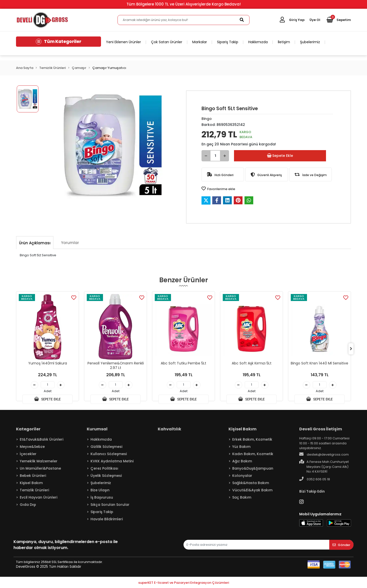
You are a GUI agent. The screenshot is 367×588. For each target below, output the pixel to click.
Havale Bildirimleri (107, 519)
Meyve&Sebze (32, 447)
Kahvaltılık (169, 429)
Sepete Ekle (280, 156)
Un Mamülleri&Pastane (40, 468)
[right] (351, 349)
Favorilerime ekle (218, 189)
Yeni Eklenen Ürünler (123, 42)
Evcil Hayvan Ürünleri (38, 497)
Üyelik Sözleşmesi (106, 476)
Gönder (341, 545)
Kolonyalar (242, 476)
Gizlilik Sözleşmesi (106, 447)
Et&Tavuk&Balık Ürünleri (41, 439)
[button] (339, 20)
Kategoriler (28, 429)
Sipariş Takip (228, 42)
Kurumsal (97, 429)
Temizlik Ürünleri (34, 490)
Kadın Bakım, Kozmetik (253, 454)
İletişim (284, 42)
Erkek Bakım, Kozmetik (252, 439)
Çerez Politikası (104, 468)
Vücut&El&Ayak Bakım (252, 490)
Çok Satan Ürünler (167, 42)
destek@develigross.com (324, 454)
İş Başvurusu (102, 497)
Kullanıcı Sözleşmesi (109, 454)
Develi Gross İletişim (321, 429)
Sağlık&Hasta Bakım (251, 483)
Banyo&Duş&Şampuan (253, 468)
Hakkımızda (258, 42)
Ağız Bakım (242, 461)
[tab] (35, 243)
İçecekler (28, 454)
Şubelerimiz (310, 42)
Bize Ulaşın (100, 490)
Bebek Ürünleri (33, 476)
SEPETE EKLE (47, 399)
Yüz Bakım (241, 447)
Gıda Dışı (28, 505)
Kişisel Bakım (31, 483)
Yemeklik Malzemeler (39, 461)
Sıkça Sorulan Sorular (110, 505)
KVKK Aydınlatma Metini (112, 461)
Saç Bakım (242, 497)
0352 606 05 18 (315, 479)
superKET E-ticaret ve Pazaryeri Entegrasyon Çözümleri (184, 583)
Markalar (200, 42)
